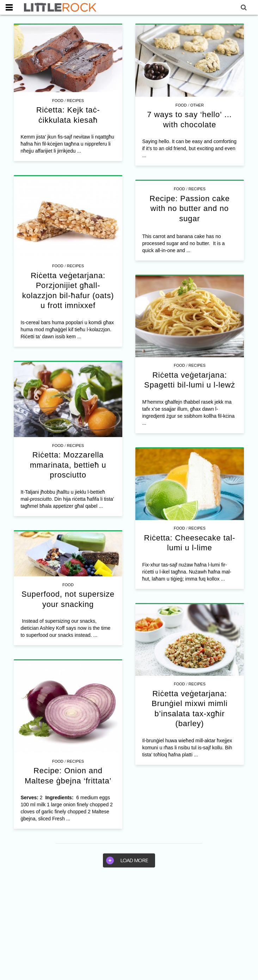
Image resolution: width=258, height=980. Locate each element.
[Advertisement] (129, 927)
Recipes (75, 101)
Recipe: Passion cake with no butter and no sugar (190, 209)
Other (197, 105)
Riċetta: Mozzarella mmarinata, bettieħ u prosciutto (68, 465)
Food (58, 101)
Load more (127, 860)
